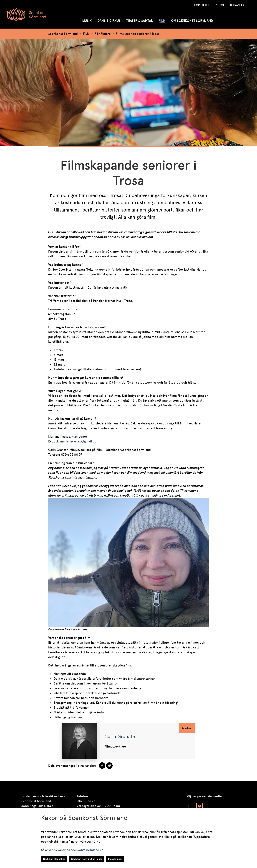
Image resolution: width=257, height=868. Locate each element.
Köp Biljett (202, 5)
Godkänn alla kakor (54, 859)
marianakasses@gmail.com (80, 441)
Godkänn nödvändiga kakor (87, 859)
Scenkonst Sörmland (63, 34)
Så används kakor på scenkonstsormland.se (72, 850)
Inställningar (115, 859)
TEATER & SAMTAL (140, 21)
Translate (240, 5)
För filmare (103, 34)
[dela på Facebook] (102, 766)
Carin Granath (120, 737)
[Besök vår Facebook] (189, 806)
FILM (162, 21)
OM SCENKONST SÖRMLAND (192, 21)
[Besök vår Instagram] (200, 806)
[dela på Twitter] (109, 766)
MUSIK (87, 21)
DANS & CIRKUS (109, 21)
